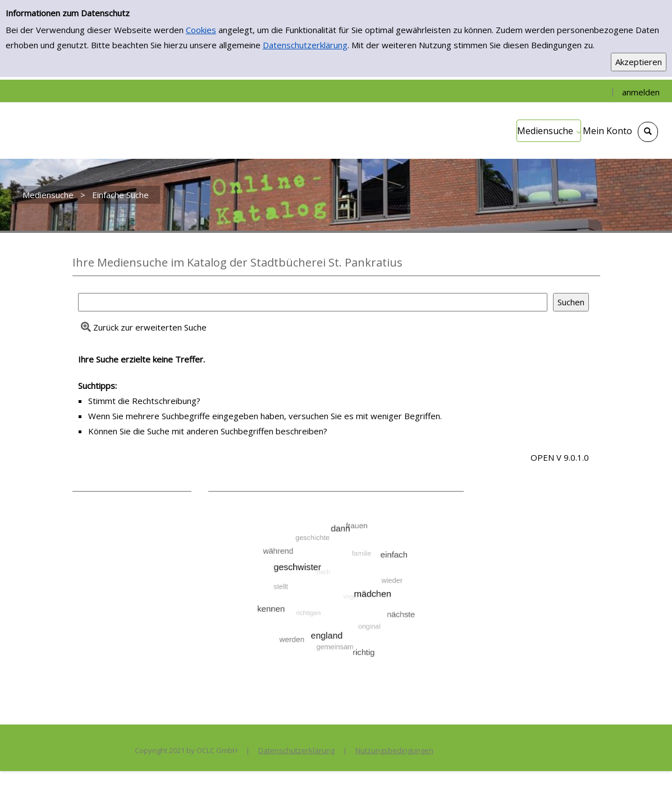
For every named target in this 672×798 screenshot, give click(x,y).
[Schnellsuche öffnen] (648, 132)
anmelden (641, 92)
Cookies (201, 30)
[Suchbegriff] (313, 302)
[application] (549, 131)
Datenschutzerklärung (305, 45)
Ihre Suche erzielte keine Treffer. (141, 359)
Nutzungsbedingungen (394, 750)
